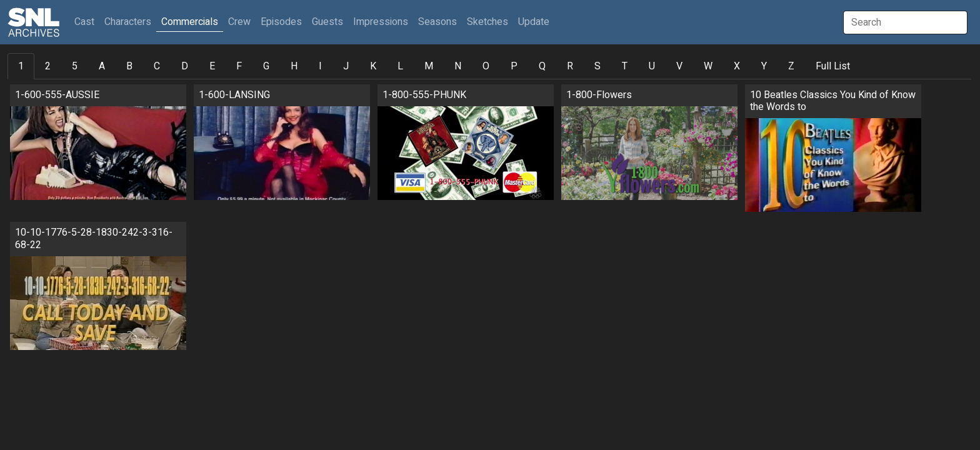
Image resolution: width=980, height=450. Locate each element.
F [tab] (239, 66)
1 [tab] (21, 66)
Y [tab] (764, 66)
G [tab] (266, 66)
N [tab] (458, 66)
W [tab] (708, 66)
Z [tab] (791, 66)
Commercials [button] (190, 22)
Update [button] (534, 22)
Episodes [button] (281, 22)
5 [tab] (75, 66)
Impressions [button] (381, 22)
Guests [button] (327, 22)
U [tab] (652, 66)
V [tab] (679, 66)
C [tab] (157, 66)
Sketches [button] (487, 22)
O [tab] (486, 66)
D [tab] (185, 66)
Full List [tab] (833, 66)
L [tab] (400, 66)
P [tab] (514, 66)
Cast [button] (87, 22)
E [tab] (212, 66)
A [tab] (102, 66)
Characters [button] (128, 22)
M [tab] (429, 66)
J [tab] (346, 66)
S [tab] (597, 66)
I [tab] (320, 66)
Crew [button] (239, 22)
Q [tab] (542, 66)
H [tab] (294, 66)
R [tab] (570, 66)
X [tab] (737, 66)
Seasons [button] (437, 22)
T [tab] (625, 66)
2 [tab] (48, 66)
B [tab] (129, 66)
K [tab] (373, 66)
